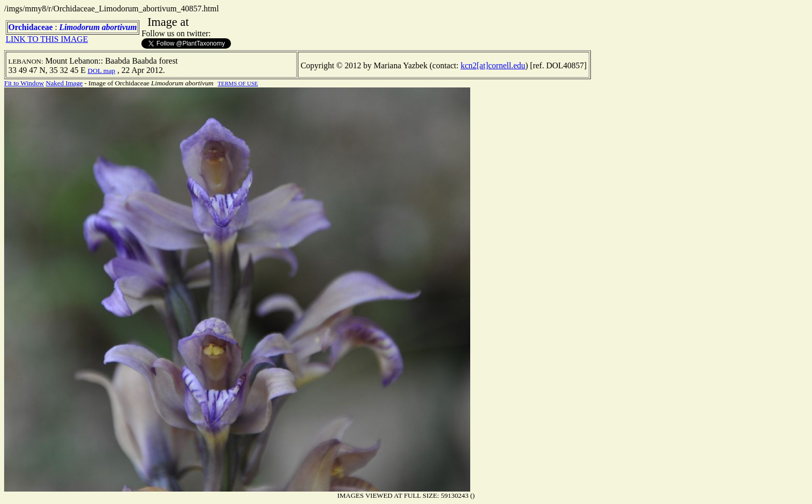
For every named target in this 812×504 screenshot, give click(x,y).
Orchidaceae (31, 27)
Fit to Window (24, 83)
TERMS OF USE (238, 83)
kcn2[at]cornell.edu (493, 65)
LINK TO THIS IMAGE (47, 39)
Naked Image (64, 83)
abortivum (120, 27)
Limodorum (79, 27)
